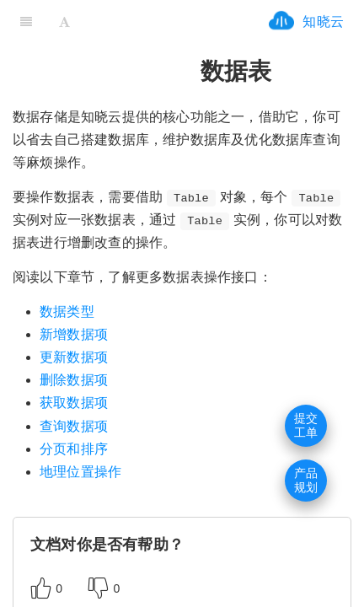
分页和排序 (74, 449)
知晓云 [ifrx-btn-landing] (323, 21)
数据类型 (67, 312)
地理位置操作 (80, 472)
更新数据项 (74, 357)
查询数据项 (74, 426)
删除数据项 (74, 380)
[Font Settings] (64, 21)
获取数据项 (74, 403)
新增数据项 (74, 334)
